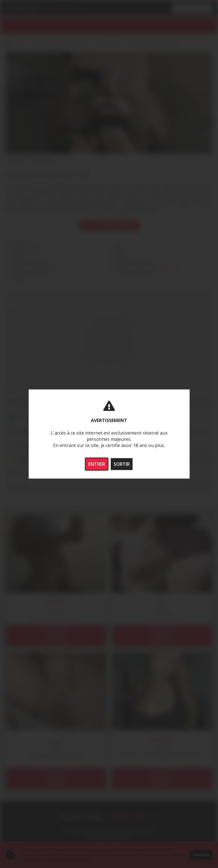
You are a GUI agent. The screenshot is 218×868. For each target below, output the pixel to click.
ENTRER (97, 464)
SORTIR (122, 464)
